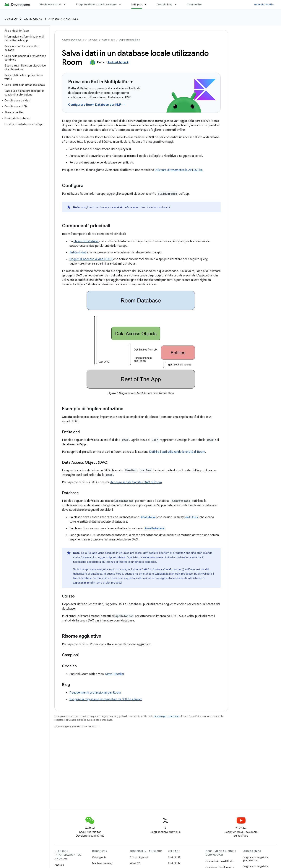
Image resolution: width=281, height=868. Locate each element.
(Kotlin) (119, 674)
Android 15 (174, 857)
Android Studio (264, 4)
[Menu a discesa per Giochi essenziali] (66, 4)
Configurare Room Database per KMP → (97, 105)
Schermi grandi (139, 857)
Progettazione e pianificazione (96, 4)
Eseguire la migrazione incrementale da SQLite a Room (106, 699)
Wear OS (135, 863)
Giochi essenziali (50, 4)
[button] (24, 58)
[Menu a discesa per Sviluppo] (147, 4)
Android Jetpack (118, 62)
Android (59, 865)
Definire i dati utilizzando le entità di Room (177, 452)
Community (194, 4)
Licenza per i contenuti (167, 716)
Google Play (165, 4)
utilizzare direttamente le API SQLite (179, 170)
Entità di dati (78, 252)
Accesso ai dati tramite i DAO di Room (136, 482)
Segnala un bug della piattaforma (256, 859)
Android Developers (73, 40)
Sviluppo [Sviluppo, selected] (137, 4)
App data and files (64, 19)
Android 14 (174, 863)
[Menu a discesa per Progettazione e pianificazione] (122, 4)
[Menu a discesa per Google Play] (177, 4)
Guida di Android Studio (220, 861)
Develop (11, 19)
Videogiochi (99, 857)
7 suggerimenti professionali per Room (95, 693)
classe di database (86, 241)
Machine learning (102, 863)
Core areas (33, 19)
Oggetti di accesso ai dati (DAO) (91, 259)
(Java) (109, 674)
